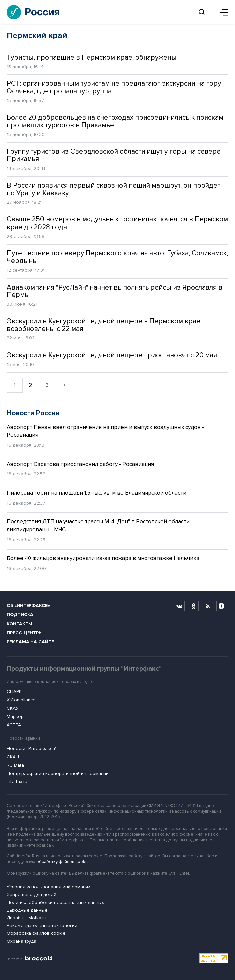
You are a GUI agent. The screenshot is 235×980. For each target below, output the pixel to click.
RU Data (15, 765)
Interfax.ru (17, 782)
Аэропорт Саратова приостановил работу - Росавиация (80, 464)
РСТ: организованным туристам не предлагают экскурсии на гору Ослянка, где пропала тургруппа (114, 87)
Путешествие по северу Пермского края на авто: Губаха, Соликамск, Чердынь (117, 257)
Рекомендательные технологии (42, 926)
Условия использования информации (49, 887)
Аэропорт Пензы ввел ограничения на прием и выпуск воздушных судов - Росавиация (105, 431)
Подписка (20, 615)
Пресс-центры (25, 633)
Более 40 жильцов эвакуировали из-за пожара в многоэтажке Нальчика (103, 558)
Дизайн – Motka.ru (27, 918)
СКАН (13, 757)
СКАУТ (14, 708)
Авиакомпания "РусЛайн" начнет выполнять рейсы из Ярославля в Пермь (115, 291)
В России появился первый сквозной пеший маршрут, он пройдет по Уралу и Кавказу (114, 189)
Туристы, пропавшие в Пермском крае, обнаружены (92, 57)
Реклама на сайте (30, 642)
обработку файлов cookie (63, 862)
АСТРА (14, 725)
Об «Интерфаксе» (28, 606)
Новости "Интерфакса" (32, 749)
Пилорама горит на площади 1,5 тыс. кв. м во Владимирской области (96, 493)
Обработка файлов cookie (36, 933)
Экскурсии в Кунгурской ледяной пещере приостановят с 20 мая (112, 355)
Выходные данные (27, 910)
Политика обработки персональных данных (55, 902)
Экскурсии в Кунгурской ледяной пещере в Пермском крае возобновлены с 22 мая (103, 325)
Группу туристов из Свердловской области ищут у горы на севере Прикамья (114, 155)
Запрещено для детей (31, 894)
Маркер (15, 716)
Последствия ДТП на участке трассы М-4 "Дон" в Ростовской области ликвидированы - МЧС (98, 526)
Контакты (19, 624)
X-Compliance (21, 700)
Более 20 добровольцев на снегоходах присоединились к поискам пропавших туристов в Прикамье (115, 121)
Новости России (33, 413)
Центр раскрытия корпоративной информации (58, 773)
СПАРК (14, 692)
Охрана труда (22, 941)
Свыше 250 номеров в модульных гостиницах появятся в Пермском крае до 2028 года (117, 223)
